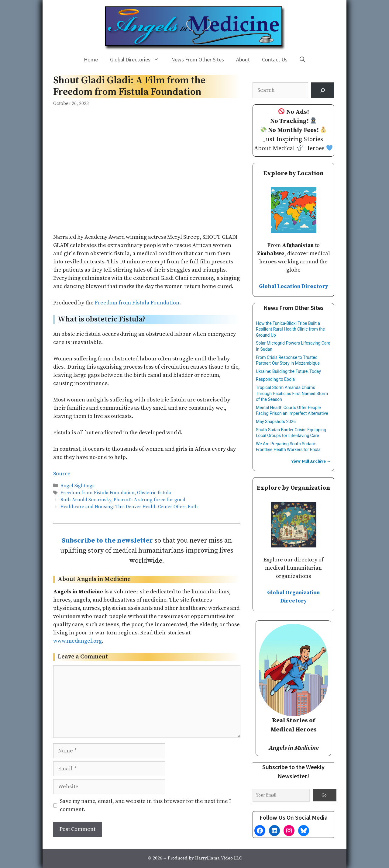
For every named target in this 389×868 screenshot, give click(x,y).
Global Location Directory (294, 286)
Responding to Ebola (275, 379)
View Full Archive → (311, 461)
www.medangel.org (77, 641)
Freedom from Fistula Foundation (137, 303)
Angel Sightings (77, 486)
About (243, 59)
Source (62, 474)
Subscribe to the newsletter (107, 541)
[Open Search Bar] (302, 60)
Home (91, 59)
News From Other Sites (198, 59)
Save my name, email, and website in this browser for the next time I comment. (145, 805)
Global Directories (138, 60)
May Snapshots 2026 (276, 422)
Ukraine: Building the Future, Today (288, 371)
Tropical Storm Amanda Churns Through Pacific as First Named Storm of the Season (292, 393)
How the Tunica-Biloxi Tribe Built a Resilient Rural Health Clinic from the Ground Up (290, 329)
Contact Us (275, 59)
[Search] (323, 90)
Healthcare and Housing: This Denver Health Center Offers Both (129, 507)
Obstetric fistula (154, 493)
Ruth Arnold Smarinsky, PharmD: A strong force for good (123, 500)
